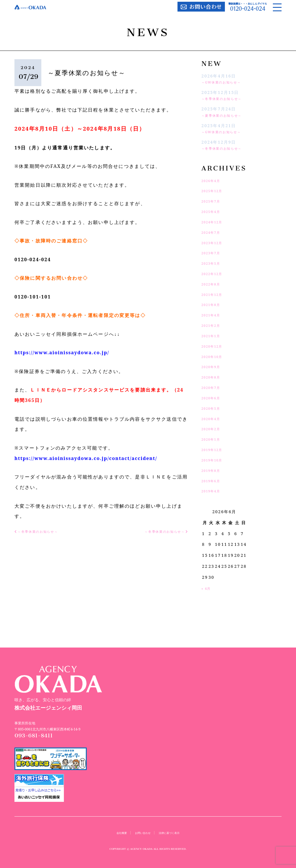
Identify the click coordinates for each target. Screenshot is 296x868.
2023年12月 (215, 243)
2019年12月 (215, 449)
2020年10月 (215, 356)
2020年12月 (215, 346)
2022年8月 (213, 284)
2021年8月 (213, 304)
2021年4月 (213, 315)
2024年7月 (213, 232)
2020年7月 (213, 387)
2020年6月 (213, 398)
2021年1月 (213, 336)
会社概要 (116, 832)
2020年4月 (213, 419)
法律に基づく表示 (173, 832)
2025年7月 (213, 201)
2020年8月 (213, 377)
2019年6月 (213, 481)
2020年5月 (213, 408)
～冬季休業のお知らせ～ (227, 98)
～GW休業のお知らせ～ (227, 82)
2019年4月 (213, 491)
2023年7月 (213, 253)
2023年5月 (213, 263)
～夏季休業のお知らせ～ (227, 115)
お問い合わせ (141, 832)
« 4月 (208, 588)
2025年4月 (213, 211)
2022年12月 (215, 273)
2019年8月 (213, 470)
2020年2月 (213, 429)
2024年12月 (215, 222)
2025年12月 (215, 191)
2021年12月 (215, 294)
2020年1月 (213, 439)
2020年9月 (213, 367)
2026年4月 (213, 180)
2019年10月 (215, 460)
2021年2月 (213, 325)
